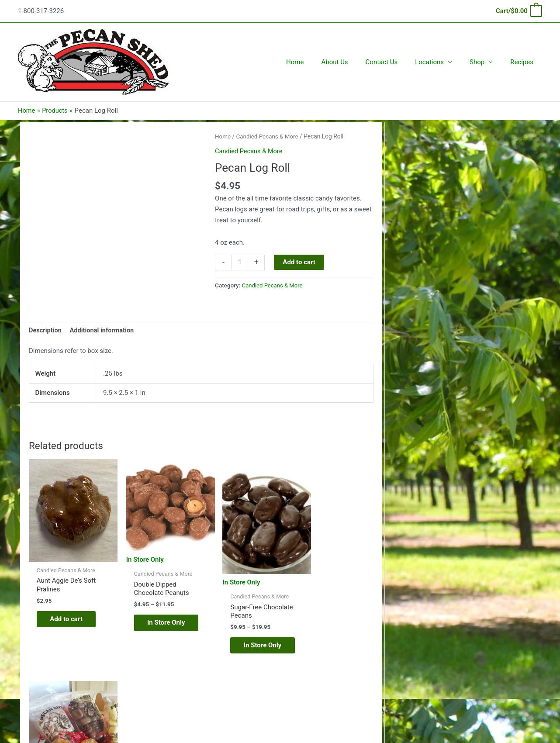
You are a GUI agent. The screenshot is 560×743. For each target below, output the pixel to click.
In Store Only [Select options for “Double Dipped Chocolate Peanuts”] (154, 619)
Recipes (524, 62)
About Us (354, 62)
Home (319, 62)
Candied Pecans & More (269, 136)
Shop (484, 62)
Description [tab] (46, 330)
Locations (440, 62)
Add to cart (300, 262)
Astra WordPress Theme (367, 705)
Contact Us (397, 62)
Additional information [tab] (104, 330)
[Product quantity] (240, 262)
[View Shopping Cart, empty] (519, 11)
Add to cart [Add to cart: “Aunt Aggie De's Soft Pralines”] (64, 614)
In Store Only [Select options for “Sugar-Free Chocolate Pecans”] (243, 639)
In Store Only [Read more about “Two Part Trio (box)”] (331, 632)
